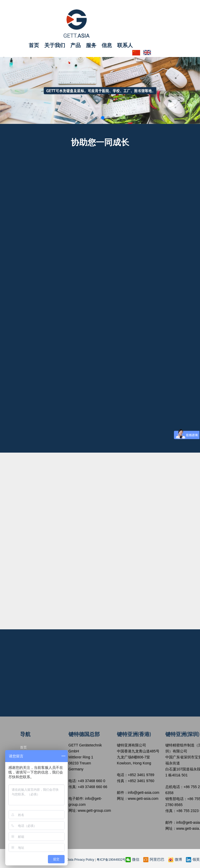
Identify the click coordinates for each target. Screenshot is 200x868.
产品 (76, 45)
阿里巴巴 (154, 859)
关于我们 (55, 45)
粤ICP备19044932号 (110, 859)
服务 (91, 45)
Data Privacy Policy (79, 859)
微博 (175, 859)
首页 (34, 45)
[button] (86, 117)
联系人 (125, 45)
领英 (193, 859)
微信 (132, 859)
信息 (107, 45)
